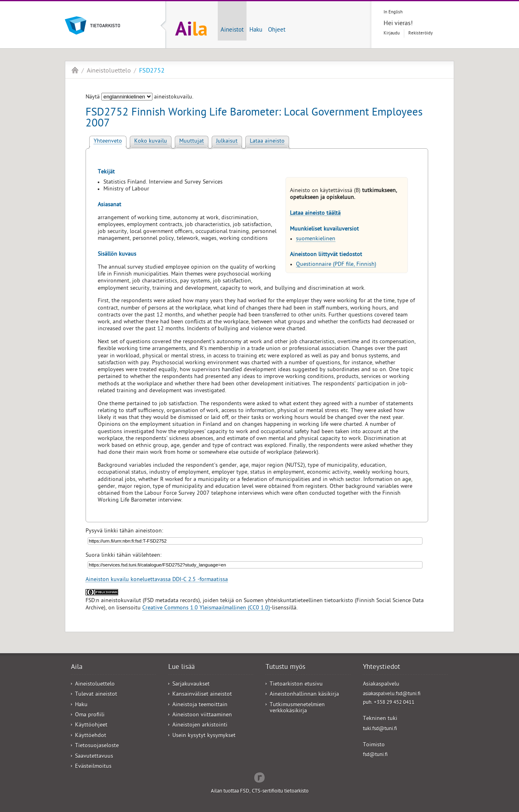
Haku (256, 30)
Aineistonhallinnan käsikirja (304, 695)
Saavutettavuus (94, 757)
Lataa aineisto (267, 142)
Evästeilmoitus (93, 767)
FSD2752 (152, 71)
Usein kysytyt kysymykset (204, 736)
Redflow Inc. (259, 777)
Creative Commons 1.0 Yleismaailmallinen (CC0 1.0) (206, 608)
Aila (75, 70)
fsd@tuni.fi (375, 755)
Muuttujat (192, 142)
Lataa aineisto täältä (315, 214)
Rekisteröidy (420, 33)
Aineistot (232, 30)
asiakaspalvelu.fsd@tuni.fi (392, 694)
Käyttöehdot (91, 736)
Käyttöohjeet (91, 725)
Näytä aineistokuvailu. (139, 97)
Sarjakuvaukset (191, 685)
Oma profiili (90, 715)
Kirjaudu (392, 33)
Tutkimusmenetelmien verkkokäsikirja (297, 708)
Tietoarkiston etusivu (296, 685)
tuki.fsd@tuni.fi (380, 729)
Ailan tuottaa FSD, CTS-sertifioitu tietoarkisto (260, 792)
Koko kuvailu (151, 142)
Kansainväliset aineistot (202, 695)
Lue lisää (181, 668)
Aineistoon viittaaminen (202, 715)
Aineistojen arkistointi (200, 725)
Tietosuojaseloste (97, 746)
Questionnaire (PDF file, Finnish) (336, 265)
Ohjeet (277, 30)
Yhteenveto (108, 142)
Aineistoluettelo (109, 71)
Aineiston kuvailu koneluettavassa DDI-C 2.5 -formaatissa (157, 580)
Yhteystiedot (382, 668)
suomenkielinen (316, 239)
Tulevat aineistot (96, 695)
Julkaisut (227, 142)
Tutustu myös (285, 668)
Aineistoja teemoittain (200, 705)
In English (393, 12)
